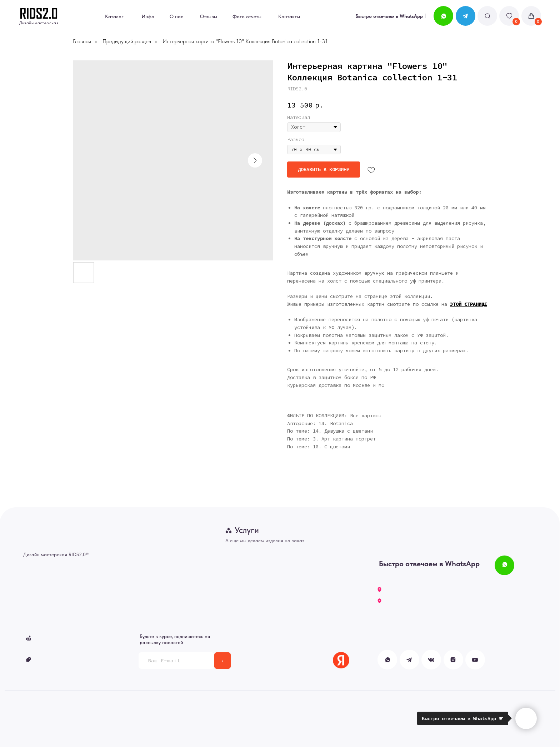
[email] (176, 661)
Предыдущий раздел (127, 41)
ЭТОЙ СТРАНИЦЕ (469, 304)
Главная (82, 41)
